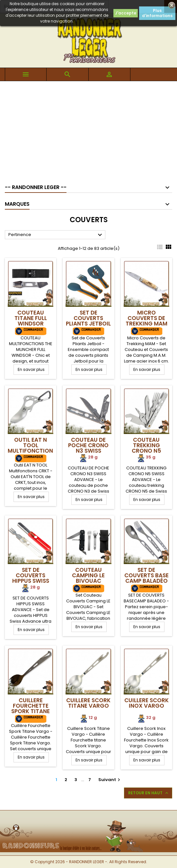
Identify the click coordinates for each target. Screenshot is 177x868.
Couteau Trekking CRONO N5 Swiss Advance (146, 448)
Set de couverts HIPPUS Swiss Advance (31, 578)
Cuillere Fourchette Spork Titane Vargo (31, 708)
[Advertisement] (88, 129)
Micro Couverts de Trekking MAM (146, 318)
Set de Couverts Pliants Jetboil (88, 318)
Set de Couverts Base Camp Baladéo (146, 575)
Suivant (110, 780)
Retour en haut (149, 793)
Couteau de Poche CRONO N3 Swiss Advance (88, 448)
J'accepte (126, 13)
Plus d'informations (157, 13)
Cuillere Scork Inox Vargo (146, 703)
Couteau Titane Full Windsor (31, 318)
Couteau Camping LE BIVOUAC (88, 575)
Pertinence (56, 235)
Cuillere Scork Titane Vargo (88, 703)
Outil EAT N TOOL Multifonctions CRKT (32, 448)
